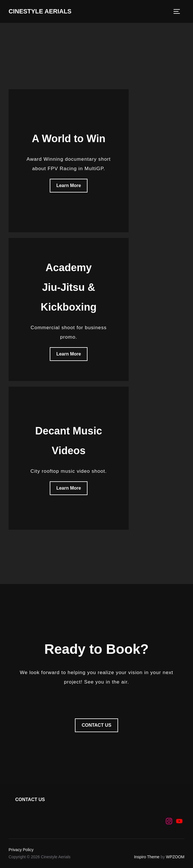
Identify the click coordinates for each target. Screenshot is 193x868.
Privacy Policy (21, 850)
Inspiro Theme (147, 857)
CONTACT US (97, 725)
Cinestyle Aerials (41, 11)
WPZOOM (175, 857)
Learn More (69, 185)
